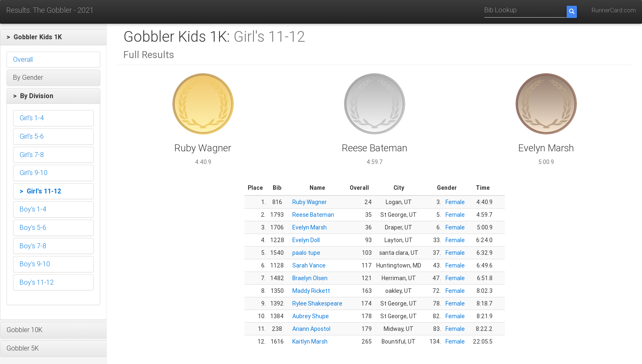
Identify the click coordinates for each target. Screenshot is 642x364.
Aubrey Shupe (311, 316)
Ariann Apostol (311, 329)
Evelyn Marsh (310, 227)
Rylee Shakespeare (317, 303)
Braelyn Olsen (310, 278)
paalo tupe (306, 253)
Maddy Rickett (311, 291)
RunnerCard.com (614, 10)
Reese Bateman (313, 215)
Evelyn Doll (306, 240)
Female (455, 202)
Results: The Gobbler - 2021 (50, 10)
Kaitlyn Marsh (310, 342)
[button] (53, 37)
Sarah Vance (309, 265)
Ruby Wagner (310, 202)
